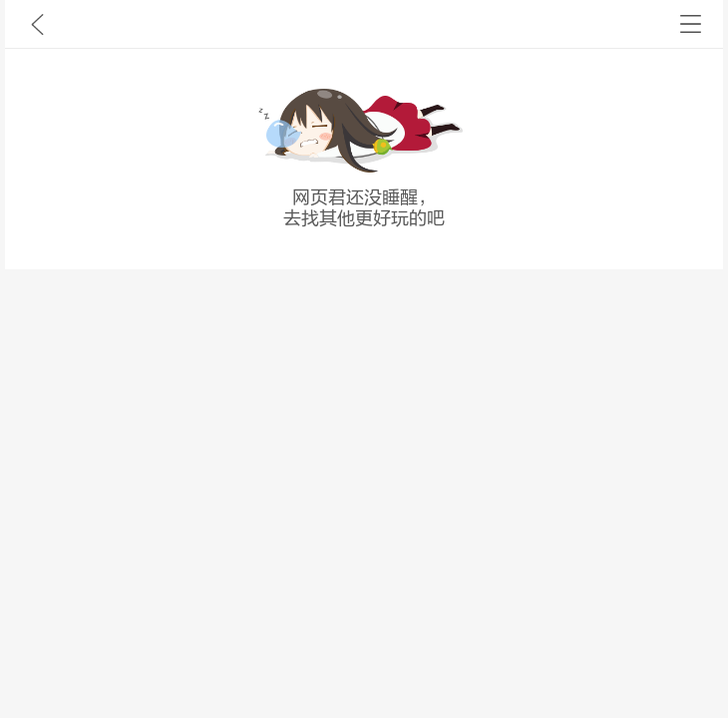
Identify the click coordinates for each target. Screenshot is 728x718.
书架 (691, 24)
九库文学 (37, 24)
